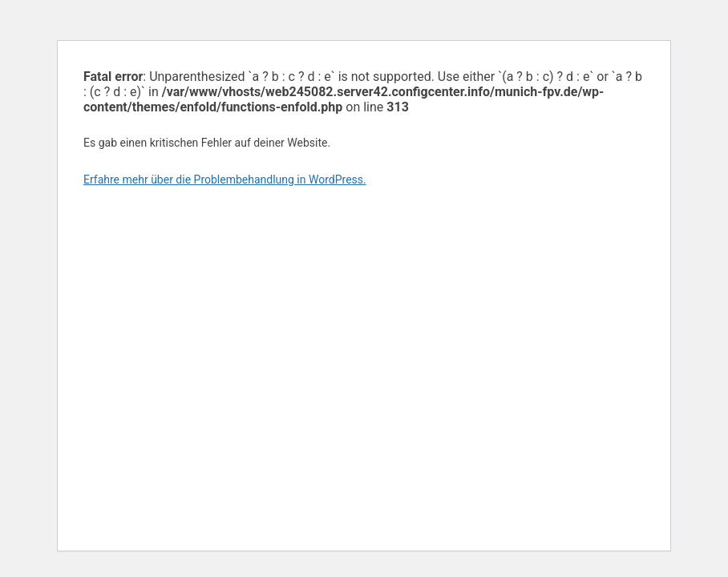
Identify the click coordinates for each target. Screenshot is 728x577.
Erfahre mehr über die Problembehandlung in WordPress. (225, 180)
